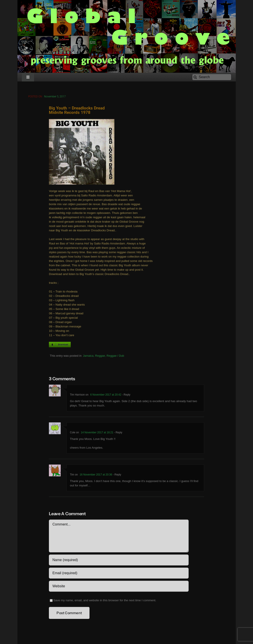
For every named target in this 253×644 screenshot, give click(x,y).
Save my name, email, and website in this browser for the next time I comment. (105, 601)
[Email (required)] (119, 574)
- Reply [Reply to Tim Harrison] (126, 395)
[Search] (212, 77)
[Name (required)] (119, 561)
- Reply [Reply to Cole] (118, 433)
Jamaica (88, 356)
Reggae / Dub (115, 356)
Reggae (100, 356)
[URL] (119, 587)
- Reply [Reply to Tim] (117, 475)
